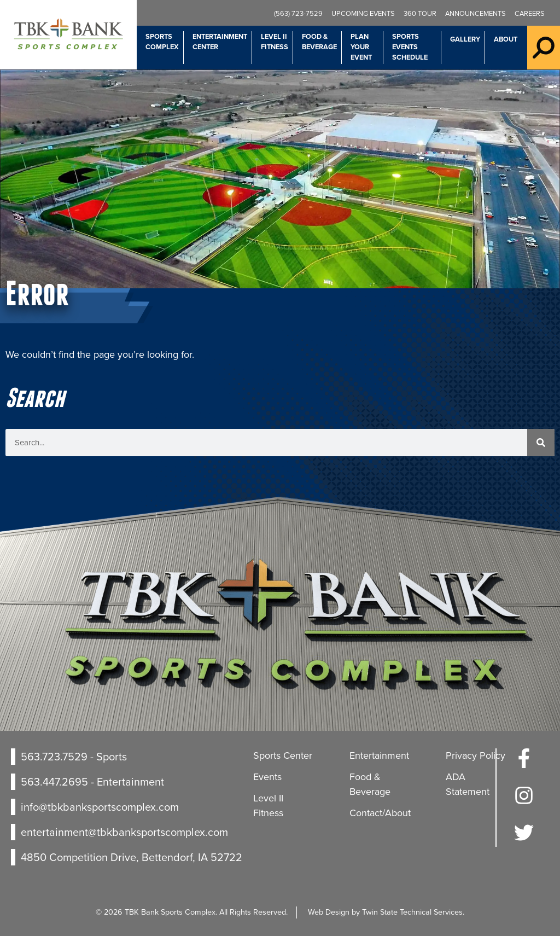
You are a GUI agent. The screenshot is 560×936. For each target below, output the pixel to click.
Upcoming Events (363, 13)
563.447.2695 (54, 782)
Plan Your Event (361, 47)
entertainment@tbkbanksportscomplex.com (124, 832)
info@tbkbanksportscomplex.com (100, 807)
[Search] (541, 443)
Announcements (476, 13)
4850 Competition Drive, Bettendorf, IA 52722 (132, 857)
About (506, 39)
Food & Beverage (319, 42)
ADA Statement (468, 784)
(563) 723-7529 (298, 13)
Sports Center (283, 755)
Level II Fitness (275, 42)
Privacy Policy (476, 755)
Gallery (465, 39)
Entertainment (379, 755)
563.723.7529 (54, 757)
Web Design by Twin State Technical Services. (386, 912)
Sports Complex (162, 42)
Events (267, 777)
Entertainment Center (220, 42)
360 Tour (420, 13)
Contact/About (380, 813)
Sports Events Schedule (410, 47)
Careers (530, 13)
